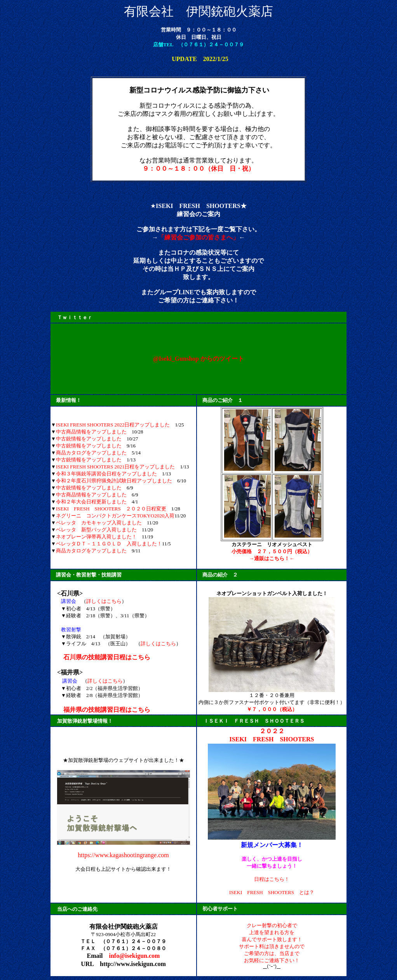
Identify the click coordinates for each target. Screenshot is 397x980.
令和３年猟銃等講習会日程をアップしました (106, 474)
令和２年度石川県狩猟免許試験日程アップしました (114, 481)
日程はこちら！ (272, 879)
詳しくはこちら (104, 601)
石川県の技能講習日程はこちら (107, 657)
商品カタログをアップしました (91, 453)
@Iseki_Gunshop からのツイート (198, 359)
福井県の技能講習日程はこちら (107, 710)
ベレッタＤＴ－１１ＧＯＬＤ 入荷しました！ (109, 544)
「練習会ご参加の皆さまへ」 (198, 237)
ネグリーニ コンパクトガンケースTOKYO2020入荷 (115, 516)
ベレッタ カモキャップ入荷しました (99, 523)
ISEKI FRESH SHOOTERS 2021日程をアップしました (116, 467)
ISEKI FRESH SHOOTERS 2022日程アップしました (113, 425)
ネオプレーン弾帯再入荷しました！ (96, 537)
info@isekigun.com (134, 956)
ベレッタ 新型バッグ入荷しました (96, 530)
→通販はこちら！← (272, 558)
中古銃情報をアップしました (89, 439)
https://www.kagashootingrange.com (123, 855)
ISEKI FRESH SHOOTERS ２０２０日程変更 (111, 509)
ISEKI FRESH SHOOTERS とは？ (272, 892)
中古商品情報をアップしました (91, 432)
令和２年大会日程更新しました (91, 502)
